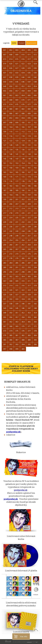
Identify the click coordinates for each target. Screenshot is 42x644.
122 (11, 141)
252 (35, 236)
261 (17, 245)
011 (29, 55)
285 (17, 263)
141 (17, 154)
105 (17, 127)
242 (11, 231)
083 (29, 109)
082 (23, 109)
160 (23, 168)
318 (35, 286)
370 (23, 326)
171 (17, 177)
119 (29, 136)
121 (5, 141)
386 (11, 340)
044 (11, 82)
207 (17, 204)
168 (35, 172)
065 (29, 95)
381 (17, 335)
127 (5, 145)
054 (35, 86)
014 (11, 59)
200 (11, 199)
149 (29, 159)
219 (17, 213)
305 (29, 276)
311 (29, 281)
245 (29, 231)
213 (17, 209)
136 (23, 150)
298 (23, 272)
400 (23, 349)
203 (29, 199)
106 (23, 127)
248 (11, 236)
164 (11, 172)
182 (11, 186)
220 (23, 213)
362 (11, 322)
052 (23, 86)
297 (17, 272)
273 (17, 254)
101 (29, 123)
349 (5, 313)
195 (17, 195)
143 (29, 154)
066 (35, 95)
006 (35, 50)
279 (17, 258)
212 (11, 209)
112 (23, 132)
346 (23, 308)
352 (23, 313)
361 (5, 322)
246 (35, 231)
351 (17, 313)
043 (5, 82)
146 (11, 159)
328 (23, 295)
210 (35, 204)
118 (23, 136)
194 (11, 195)
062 (11, 95)
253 (5, 240)
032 (11, 73)
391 (5, 344)
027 (17, 68)
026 (11, 68)
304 (23, 276)
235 (5, 227)
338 (11, 304)
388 (23, 340)
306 (35, 276)
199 (5, 199)
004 (23, 50)
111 (17, 132)
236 (11, 227)
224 (11, 218)
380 (11, 335)
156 (35, 163)
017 (29, 59)
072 (35, 100)
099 (17, 123)
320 (11, 290)
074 (11, 104)
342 (35, 304)
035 (29, 73)
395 (29, 344)
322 (23, 290)
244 (23, 231)
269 (29, 249)
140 (11, 154)
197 (29, 195)
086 (11, 113)
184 (23, 186)
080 (11, 109)
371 (29, 326)
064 (23, 95)
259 (5, 245)
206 (11, 204)
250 (23, 236)
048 (35, 82)
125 (29, 141)
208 (23, 204)
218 (11, 213)
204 (35, 199)
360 (35, 317)
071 (29, 100)
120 (35, 136)
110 (11, 132)
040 (23, 77)
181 (5, 186)
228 (35, 218)
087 (17, 113)
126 (35, 141)
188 (11, 190)
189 (17, 190)
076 (23, 104)
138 (35, 150)
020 (11, 64)
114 (35, 132)
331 (5, 299)
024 (35, 64)
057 (17, 91)
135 (17, 150)
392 (11, 344)
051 (17, 86)
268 (23, 249)
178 (23, 181)
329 (29, 295)
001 (5, 50)
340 (23, 304)
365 (29, 322)
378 (35, 331)
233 (29, 222)
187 (5, 190)
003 (17, 50)
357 (17, 317)
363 (17, 322)
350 (11, 313)
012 (35, 55)
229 (5, 222)
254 (11, 240)
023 (29, 64)
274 (23, 254)
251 (29, 236)
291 (17, 267)
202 (23, 199)
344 (11, 308)
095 (29, 118)
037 (5, 77)
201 (17, 199)
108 (35, 127)
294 (35, 267)
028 (23, 68)
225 (17, 218)
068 (11, 100)
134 (11, 150)
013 (5, 59)
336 (35, 299)
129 (17, 145)
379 (5, 335)
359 (29, 317)
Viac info (24, 636)
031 (5, 73)
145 (5, 159)
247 (5, 236)
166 (23, 172)
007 (5, 55)
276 (35, 254)
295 (5, 272)
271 (5, 254)
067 (5, 100)
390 (35, 340)
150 (35, 159)
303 (17, 276)
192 (35, 190)
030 (35, 68)
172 (23, 177)
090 (35, 113)
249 (17, 236)
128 (11, 145)
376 (23, 331)
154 (23, 163)
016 (23, 59)
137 (29, 150)
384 (35, 335)
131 (29, 145)
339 (17, 304)
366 (35, 322)
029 (29, 68)
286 (23, 263)
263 (29, 245)
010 (23, 55)
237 (17, 227)
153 (17, 163)
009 (17, 55)
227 (29, 218)
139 (5, 154)
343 (5, 308)
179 (29, 181)
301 (5, 276)
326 (11, 295)
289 (5, 267)
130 (23, 145)
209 (29, 204)
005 (29, 50)
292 (23, 267)
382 (23, 335)
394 (23, 344)
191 (29, 190)
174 (35, 177)
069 (17, 100)
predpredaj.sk (13, 432)
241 (5, 231)
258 (35, 240)
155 (29, 163)
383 (29, 335)
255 (17, 240)
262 (23, 245)
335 (29, 299)
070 (23, 100)
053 (29, 86)
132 (35, 145)
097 (5, 123)
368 (11, 326)
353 (29, 313)
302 (11, 276)
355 (5, 317)
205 (5, 204)
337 (5, 304)
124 (23, 141)
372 (35, 326)
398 (11, 349)
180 (35, 181)
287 (29, 263)
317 (29, 286)
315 (17, 286)
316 (23, 286)
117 (17, 136)
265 (5, 249)
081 (17, 109)
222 (35, 213)
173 (29, 177)
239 (29, 227)
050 (11, 86)
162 (35, 168)
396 (35, 344)
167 (29, 172)
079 (5, 109)
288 (35, 263)
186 (35, 186)
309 (17, 281)
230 (11, 222)
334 (23, 299)
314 (11, 286)
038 (11, 77)
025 (5, 68)
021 (17, 64)
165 (17, 172)
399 (17, 349)
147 (17, 159)
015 (17, 59)
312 (35, 281)
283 (5, 263)
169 (5, 177)
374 (11, 331)
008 (11, 55)
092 (11, 118)
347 (29, 308)
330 (35, 295)
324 (35, 290)
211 (5, 209)
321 (17, 290)
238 (23, 227)
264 (35, 245)
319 (5, 290)
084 (35, 109)
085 (5, 113)
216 (35, 209)
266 (11, 249)
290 (11, 267)
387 (17, 340)
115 (5, 136)
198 (35, 195)
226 (23, 218)
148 (23, 159)
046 (23, 82)
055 (5, 91)
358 (23, 317)
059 (29, 91)
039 (17, 77)
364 (23, 322)
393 (17, 344)
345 (17, 308)
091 (5, 118)
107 (29, 127)
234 (35, 222)
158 (11, 168)
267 (17, 249)
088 (23, 113)
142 (23, 154)
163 (5, 172)
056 (11, 91)
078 (35, 104)
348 (35, 308)
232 (23, 222)
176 (11, 181)
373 (5, 331)
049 (5, 86)
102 (35, 123)
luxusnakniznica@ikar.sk (29, 642)
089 (29, 113)
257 (29, 240)
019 (5, 64)
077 (29, 104)
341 (29, 304)
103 (5, 127)
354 (35, 313)
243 (17, 231)
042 (35, 77)
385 (5, 340)
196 (23, 195)
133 (5, 150)
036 (35, 73)
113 (29, 132)
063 (17, 95)
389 (29, 340)
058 (23, 91)
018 (35, 59)
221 (29, 213)
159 (17, 168)
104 (11, 127)
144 (35, 154)
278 (11, 258)
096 (35, 118)
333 (17, 299)
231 (17, 222)
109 (5, 132)
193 (5, 195)
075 (17, 104)
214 (23, 209)
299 (29, 272)
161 (29, 168)
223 (5, 218)
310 (23, 281)
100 (23, 123)
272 (11, 254)
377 (29, 331)
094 (23, 118)
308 (11, 281)
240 (35, 227)
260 (11, 245)
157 (5, 168)
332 (11, 299)
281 (29, 258)
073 (5, 104)
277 (5, 258)
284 (11, 263)
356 (11, 317)
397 (5, 349)
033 (17, 73)
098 (11, 123)
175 (5, 181)
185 (29, 186)
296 (11, 272)
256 (23, 240)
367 (5, 326)
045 (17, 82)
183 (17, 186)
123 (17, 141)
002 (11, 50)
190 (23, 190)
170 (11, 177)
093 (17, 118)
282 (35, 258)
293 (29, 267)
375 (17, 331)
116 (11, 136)
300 (35, 272)
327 (17, 295)
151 (5, 163)
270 (35, 249)
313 (5, 286)
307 (5, 281)
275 (29, 254)
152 (11, 163)
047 (29, 82)
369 (17, 326)
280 (23, 258)
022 (23, 64)
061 (5, 95)
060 (35, 91)
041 (29, 77)
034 (23, 73)
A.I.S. (37, 642)
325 (5, 295)
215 (29, 209)
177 (17, 181)
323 (29, 290)
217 (5, 213)
